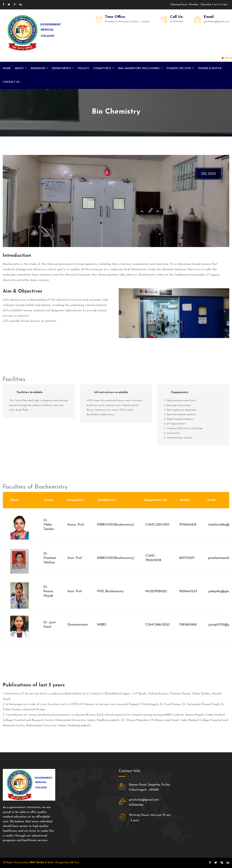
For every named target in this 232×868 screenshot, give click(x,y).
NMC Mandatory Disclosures (139, 68)
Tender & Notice (210, 68)
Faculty (83, 68)
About (19, 68)
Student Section (179, 68)
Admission (38, 68)
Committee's (102, 68)
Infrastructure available (111, 392)
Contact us (11, 82)
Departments (61, 68)
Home (7, 68)
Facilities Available (30, 392)
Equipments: (180, 392)
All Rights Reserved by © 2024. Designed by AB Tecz (41, 863)
